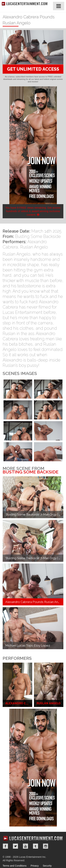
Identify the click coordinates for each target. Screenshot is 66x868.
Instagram (46, 846)
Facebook (5, 846)
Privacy (35, 866)
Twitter (15, 846)
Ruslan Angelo (34, 247)
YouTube (26, 846)
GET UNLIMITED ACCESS (33, 69)
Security (47, 866)
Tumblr (36, 846)
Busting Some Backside (38, 236)
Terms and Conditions (15, 866)
